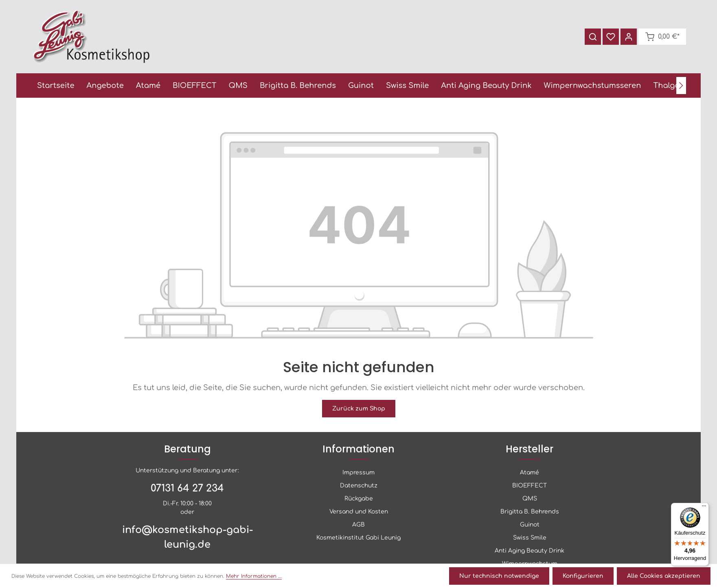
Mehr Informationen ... (254, 576)
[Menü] (704, 508)
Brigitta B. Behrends (530, 512)
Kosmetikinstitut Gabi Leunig (358, 538)
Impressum (358, 473)
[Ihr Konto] (629, 37)
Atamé (530, 473)
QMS (530, 499)
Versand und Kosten (359, 512)
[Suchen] (593, 37)
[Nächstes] (681, 86)
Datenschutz (359, 486)
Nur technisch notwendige (499, 576)
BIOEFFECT (530, 486)
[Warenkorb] (662, 37)
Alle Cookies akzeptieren (664, 576)
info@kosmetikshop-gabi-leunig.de (187, 537)
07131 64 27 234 (187, 488)
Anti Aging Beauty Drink (530, 551)
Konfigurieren (583, 576)
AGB (358, 525)
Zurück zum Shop (359, 409)
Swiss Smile (530, 538)
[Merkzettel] (611, 37)
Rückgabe (359, 499)
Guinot (530, 525)
